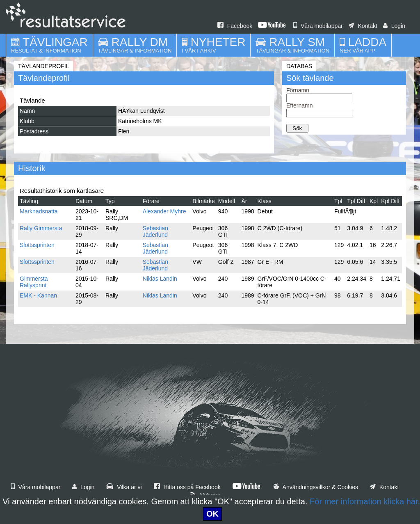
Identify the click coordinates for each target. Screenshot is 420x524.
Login (394, 26)
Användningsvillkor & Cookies (316, 487)
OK (212, 514)
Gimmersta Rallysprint (34, 282)
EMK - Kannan (38, 295)
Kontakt (363, 26)
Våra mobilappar (318, 26)
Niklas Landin (160, 279)
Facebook (235, 26)
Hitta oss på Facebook (187, 487)
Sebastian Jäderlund (155, 231)
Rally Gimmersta (41, 228)
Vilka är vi (124, 487)
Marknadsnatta (39, 211)
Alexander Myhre (164, 211)
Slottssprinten (37, 245)
